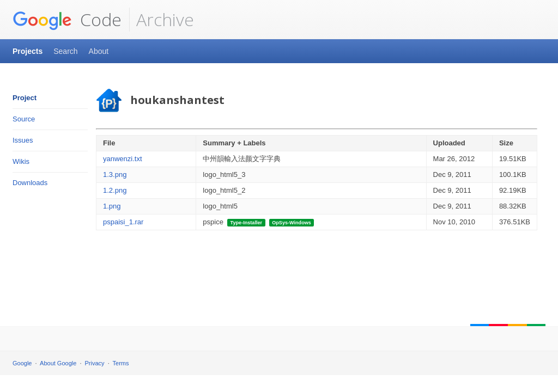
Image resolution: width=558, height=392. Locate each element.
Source (24, 119)
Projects (28, 51)
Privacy (95, 363)
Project (25, 98)
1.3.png (115, 174)
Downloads (30, 183)
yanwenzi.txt (123, 159)
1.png (112, 206)
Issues (23, 140)
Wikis (21, 161)
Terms (121, 363)
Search (65, 51)
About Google (58, 363)
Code (67, 20)
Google (22, 363)
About (99, 51)
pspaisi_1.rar (123, 222)
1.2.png (115, 190)
